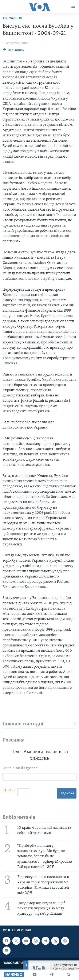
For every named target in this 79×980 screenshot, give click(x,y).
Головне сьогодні (39, 724)
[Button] (13, 51)
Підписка (67, 793)
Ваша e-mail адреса (20, 768)
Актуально (12, 18)
